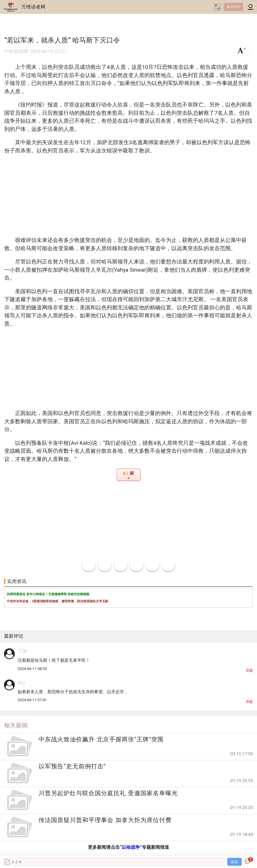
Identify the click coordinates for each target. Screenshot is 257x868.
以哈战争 (131, 847)
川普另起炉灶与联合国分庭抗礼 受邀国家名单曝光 (108, 793)
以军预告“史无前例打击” (72, 766)
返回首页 (233, 7)
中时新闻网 (16, 51)
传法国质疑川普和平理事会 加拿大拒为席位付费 (105, 820)
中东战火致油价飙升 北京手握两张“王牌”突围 (101, 739)
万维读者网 (33, 7)
